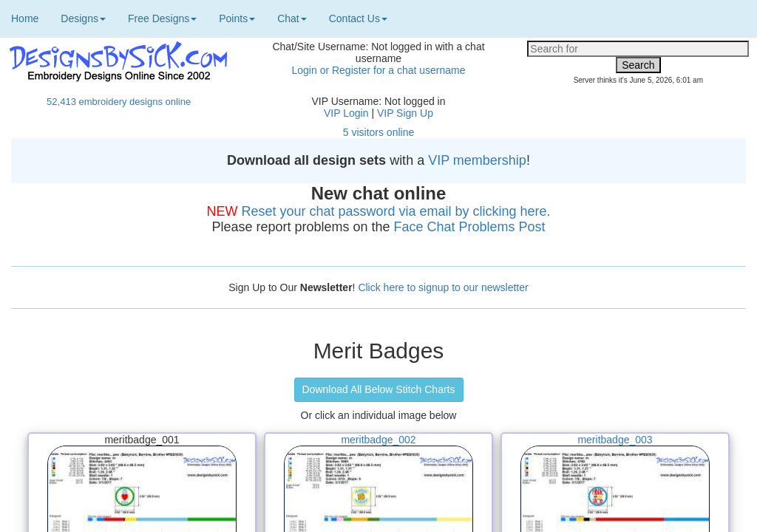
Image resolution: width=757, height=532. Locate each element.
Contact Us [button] (358, 18)
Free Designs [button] (162, 18)
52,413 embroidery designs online (119, 102)
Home (25, 18)
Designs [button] (83, 18)
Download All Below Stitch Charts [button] (379, 389)
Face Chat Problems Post (470, 227)
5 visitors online (379, 132)
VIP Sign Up (405, 113)
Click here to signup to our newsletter (443, 287)
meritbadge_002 (378, 440)
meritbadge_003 (615, 440)
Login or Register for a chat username (378, 70)
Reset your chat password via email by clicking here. (396, 211)
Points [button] (237, 18)
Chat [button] (292, 18)
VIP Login (346, 113)
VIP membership (477, 160)
